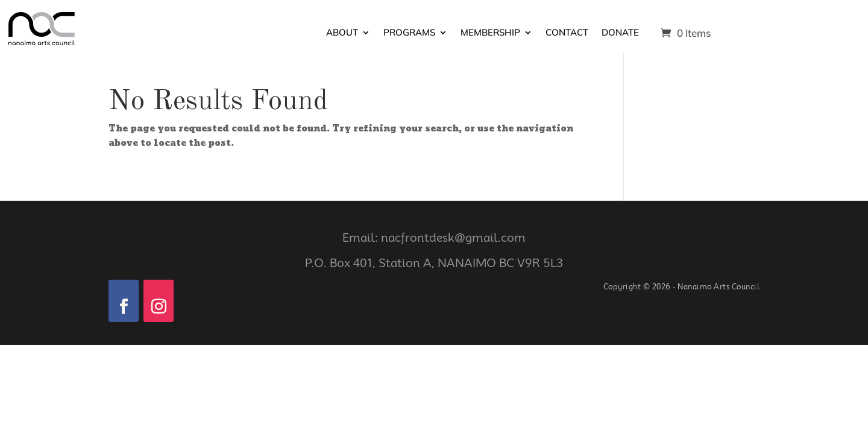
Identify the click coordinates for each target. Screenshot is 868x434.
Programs (409, 33)
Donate (620, 33)
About (342, 33)
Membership (490, 33)
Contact (567, 33)
